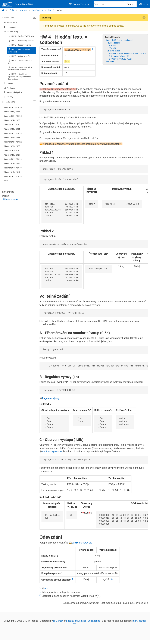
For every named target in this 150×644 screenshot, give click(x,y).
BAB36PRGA (11, 23)
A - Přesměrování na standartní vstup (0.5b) (127, 53)
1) (93, 49)
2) (73, 579)
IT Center (58, 621)
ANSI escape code (52, 451)
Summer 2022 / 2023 (13, 133)
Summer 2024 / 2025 (13, 116)
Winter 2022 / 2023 (12, 137)
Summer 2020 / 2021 (13, 151)
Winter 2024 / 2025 (12, 120)
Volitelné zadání (113, 51)
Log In (144, 4)
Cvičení (8, 84)
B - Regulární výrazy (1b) (119, 56)
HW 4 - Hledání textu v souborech (19, 51)
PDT (47, 589)
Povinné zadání (113, 43)
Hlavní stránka (11, 199)
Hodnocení (10, 27)
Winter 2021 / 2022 (12, 146)
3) (112, 579)
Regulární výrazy (51, 398)
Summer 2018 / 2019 (13, 168)
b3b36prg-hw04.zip (82, 543)
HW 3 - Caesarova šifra (20, 45)
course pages (116, 26)
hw (50, 10)
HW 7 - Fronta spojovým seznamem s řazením (20, 68)
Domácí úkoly (11, 32)
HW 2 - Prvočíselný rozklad (21, 41)
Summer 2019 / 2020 (13, 159)
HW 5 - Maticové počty (19, 56)
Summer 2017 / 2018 (13, 176)
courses (23, 10)
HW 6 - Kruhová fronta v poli (20, 62)
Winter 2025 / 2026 (12, 112)
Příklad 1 (112, 46)
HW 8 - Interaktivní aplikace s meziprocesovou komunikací (20, 76)
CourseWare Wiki (17, 4)
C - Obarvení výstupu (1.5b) (120, 59)
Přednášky (10, 88)
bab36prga (38, 10)
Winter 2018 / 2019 (12, 172)
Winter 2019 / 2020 (12, 163)
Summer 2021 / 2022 (13, 142)
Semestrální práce (13, 92)
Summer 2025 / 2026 (13, 107)
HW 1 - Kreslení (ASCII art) (21, 36)
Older (6, 181)
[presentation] (86, 579)
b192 (12, 10)
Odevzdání (109, 62)
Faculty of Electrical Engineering (83, 621)
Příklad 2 (112, 48)
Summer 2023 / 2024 (13, 125)
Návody (8, 97)
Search (130, 4)
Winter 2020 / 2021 (12, 155)
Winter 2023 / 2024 (12, 129)
